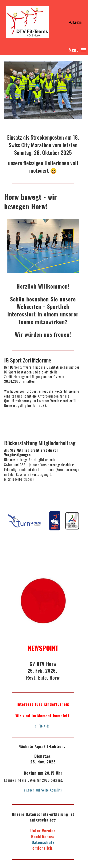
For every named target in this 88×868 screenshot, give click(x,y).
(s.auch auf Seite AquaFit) (43, 790)
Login (75, 22)
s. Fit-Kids (43, 726)
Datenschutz (43, 842)
